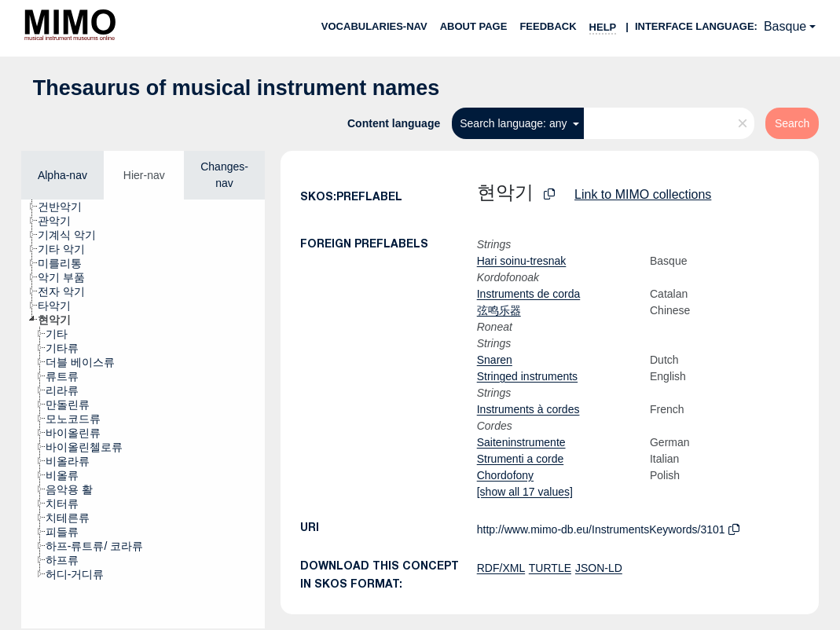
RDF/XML (501, 568)
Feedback (548, 26)
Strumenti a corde (521, 459)
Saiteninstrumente (521, 442)
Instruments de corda (529, 294)
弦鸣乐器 (499, 310)
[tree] (143, 414)
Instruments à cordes (528, 409)
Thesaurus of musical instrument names (237, 88)
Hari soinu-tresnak (522, 261)
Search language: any (515, 123)
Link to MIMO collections (643, 194)
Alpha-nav (62, 175)
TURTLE (550, 568)
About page (474, 26)
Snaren (495, 360)
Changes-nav (224, 175)
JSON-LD (599, 568)
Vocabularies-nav (374, 26)
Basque (785, 26)
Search (792, 123)
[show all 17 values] (525, 492)
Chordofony (505, 475)
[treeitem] (66, 207)
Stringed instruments (527, 376)
